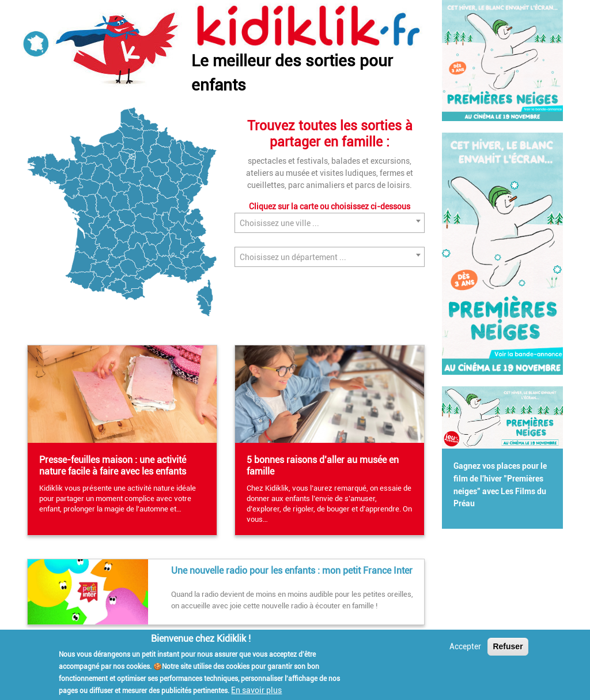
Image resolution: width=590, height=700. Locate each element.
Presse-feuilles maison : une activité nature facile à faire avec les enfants (113, 466)
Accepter (465, 647)
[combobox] (330, 223)
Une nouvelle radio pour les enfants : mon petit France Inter (292, 571)
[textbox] (330, 223)
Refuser (508, 647)
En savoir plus (256, 691)
